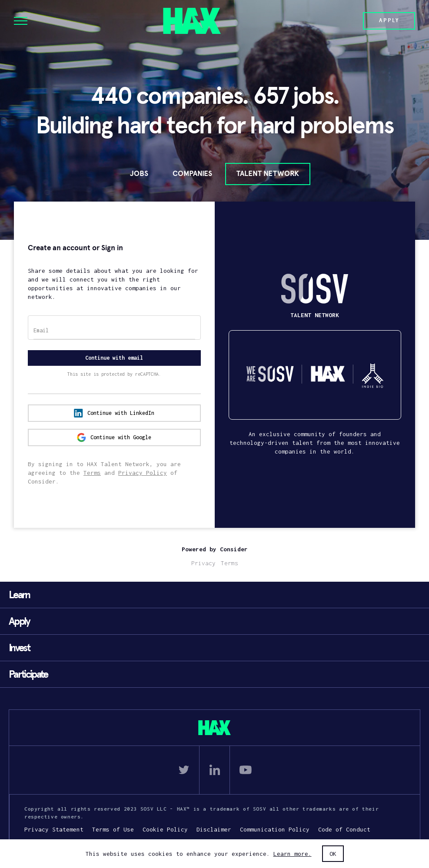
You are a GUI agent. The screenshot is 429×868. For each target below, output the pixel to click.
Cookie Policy (165, 829)
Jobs (139, 174)
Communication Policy (275, 829)
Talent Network (268, 174)
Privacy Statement (54, 829)
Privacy (203, 563)
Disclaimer (214, 829)
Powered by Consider (215, 549)
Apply (389, 20)
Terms (92, 473)
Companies (192, 174)
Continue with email (114, 358)
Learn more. (293, 854)
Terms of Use (113, 829)
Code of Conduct (344, 829)
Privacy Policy (143, 473)
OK (333, 854)
